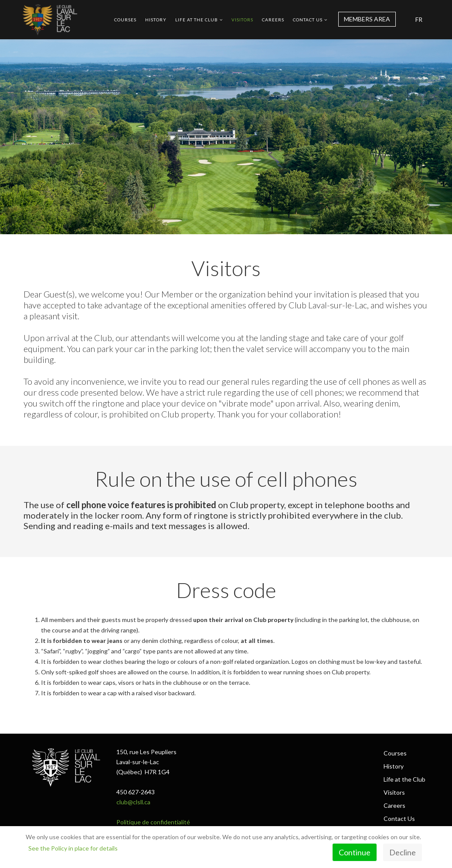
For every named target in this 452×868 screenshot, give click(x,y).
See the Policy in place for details (73, 848)
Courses (125, 20)
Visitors (242, 20)
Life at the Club (197, 20)
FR (419, 19)
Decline (403, 852)
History (156, 20)
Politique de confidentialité (153, 822)
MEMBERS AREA (367, 19)
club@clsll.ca (133, 802)
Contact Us (308, 20)
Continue (355, 852)
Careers (273, 20)
